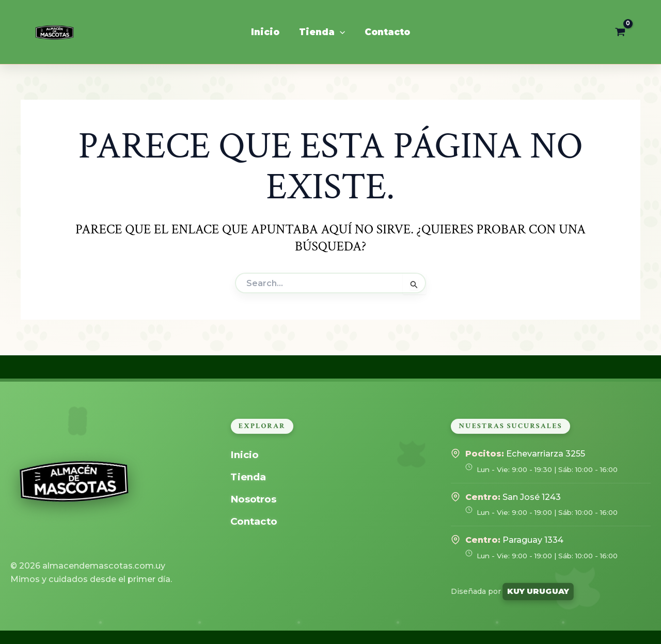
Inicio (245, 455)
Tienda (248, 477)
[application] (340, 32)
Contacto (255, 521)
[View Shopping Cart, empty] (620, 32)
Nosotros (254, 499)
